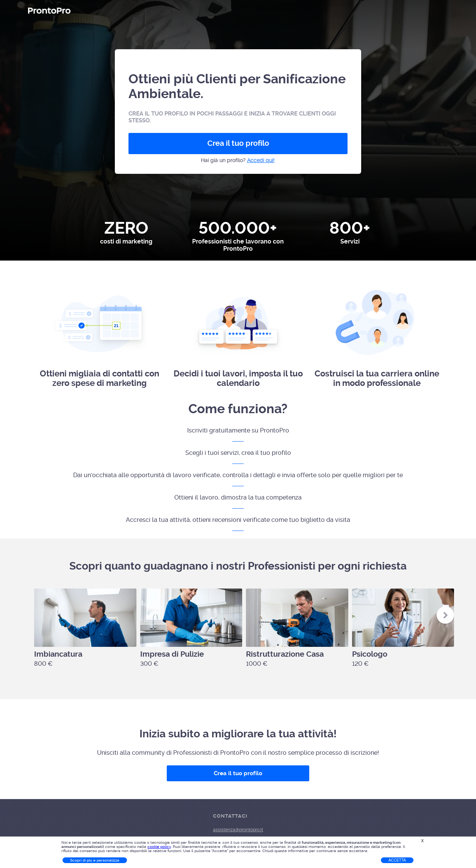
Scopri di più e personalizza (95, 860)
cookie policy (159, 847)
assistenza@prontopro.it (238, 830)
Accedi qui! (261, 160)
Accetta (397, 860)
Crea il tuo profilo (238, 143)
